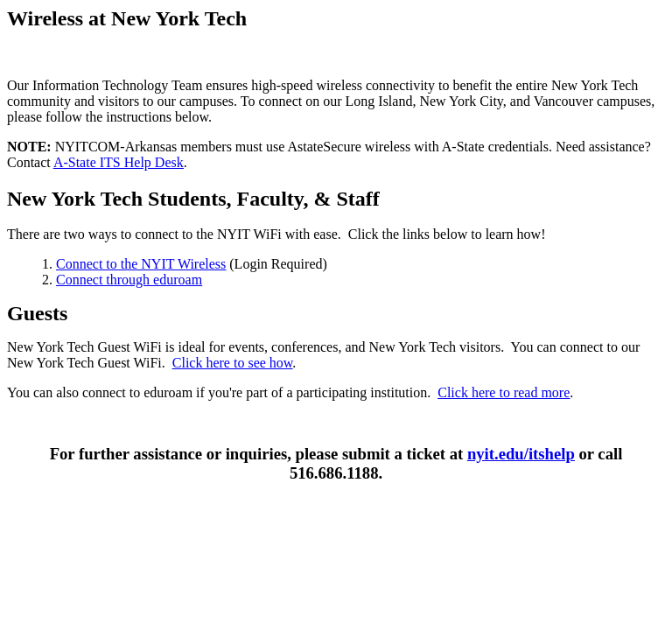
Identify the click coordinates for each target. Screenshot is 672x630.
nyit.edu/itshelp (521, 454)
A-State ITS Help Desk (119, 162)
